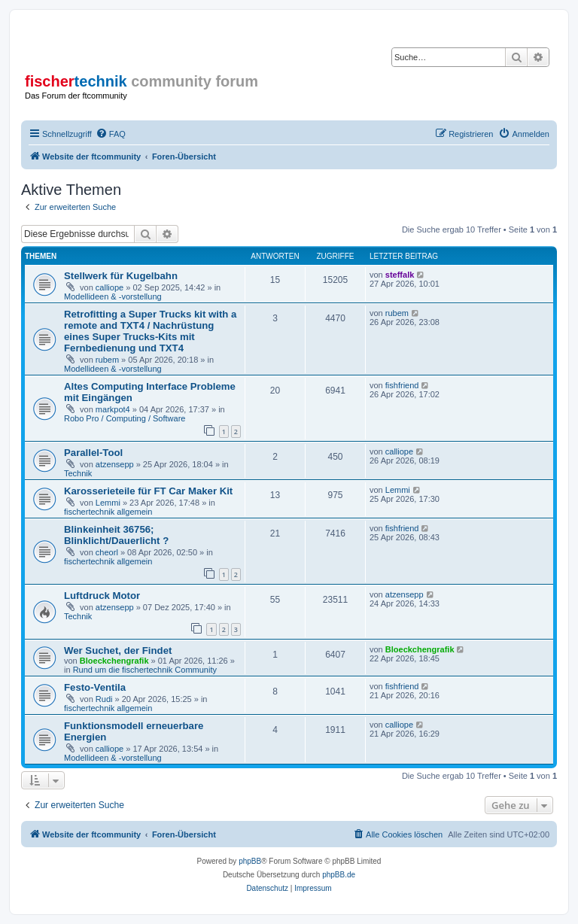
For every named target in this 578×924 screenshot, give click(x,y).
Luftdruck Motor (102, 596)
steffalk (400, 275)
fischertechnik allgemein (108, 512)
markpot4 (113, 409)
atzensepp (115, 464)
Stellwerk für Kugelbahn (121, 276)
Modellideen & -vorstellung (113, 296)
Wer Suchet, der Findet (118, 650)
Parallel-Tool (93, 453)
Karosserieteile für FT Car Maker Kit (148, 491)
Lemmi (108, 503)
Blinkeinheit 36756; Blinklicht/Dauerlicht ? (116, 535)
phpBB (250, 861)
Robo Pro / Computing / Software (125, 418)
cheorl (107, 552)
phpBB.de (339, 875)
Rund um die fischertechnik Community (145, 670)
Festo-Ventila (95, 687)
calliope (110, 287)
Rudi (104, 699)
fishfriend (402, 385)
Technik (78, 473)
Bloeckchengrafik (114, 661)
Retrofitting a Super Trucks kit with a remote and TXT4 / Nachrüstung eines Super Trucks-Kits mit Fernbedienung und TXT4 (150, 331)
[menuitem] (111, 134)
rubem (107, 360)
